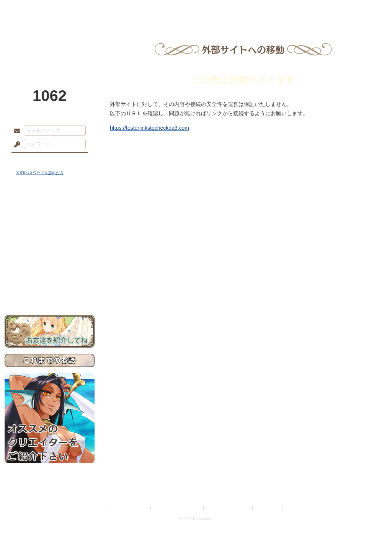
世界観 (50, 209)
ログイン (31, 160)
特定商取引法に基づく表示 (178, 508)
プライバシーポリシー (129, 508)
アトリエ (196, 10)
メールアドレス (15, 131)
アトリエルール (50, 257)
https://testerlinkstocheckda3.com (149, 128)
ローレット (142, 10)
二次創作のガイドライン (229, 508)
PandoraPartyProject (50, 42)
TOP (32, 10)
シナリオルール (50, 247)
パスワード (15, 145)
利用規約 (95, 508)
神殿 (87, 10)
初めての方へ (50, 278)
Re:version (296, 508)
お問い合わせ (50, 291)
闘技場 (360, 10)
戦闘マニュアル (50, 266)
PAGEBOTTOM (373, 521)
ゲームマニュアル (50, 236)
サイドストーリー (50, 222)
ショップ (305, 10)
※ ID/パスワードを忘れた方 (40, 173)
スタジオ (250, 10)
